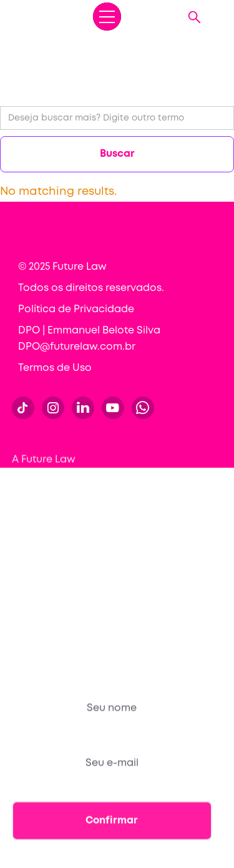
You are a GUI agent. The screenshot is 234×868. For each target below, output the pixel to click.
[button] (107, 17)
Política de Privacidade (76, 309)
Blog (23, 565)
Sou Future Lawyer (58, 612)
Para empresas (50, 519)
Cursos (29, 496)
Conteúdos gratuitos (64, 542)
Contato (33, 589)
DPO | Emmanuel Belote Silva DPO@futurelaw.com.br (89, 339)
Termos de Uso (55, 368)
